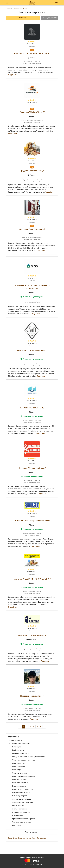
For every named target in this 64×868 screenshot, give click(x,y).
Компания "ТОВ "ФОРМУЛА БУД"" (32, 350)
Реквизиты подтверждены (32, 297)
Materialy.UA (37, 864)
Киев (10, 838)
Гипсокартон (17, 747)
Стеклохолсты (18, 815)
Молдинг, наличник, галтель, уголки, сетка (28, 757)
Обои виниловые (19, 766)
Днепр (15, 838)
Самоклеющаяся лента (21, 793)
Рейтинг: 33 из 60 (32, 102)
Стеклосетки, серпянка (21, 812)
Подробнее (12, 75)
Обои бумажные (18, 763)
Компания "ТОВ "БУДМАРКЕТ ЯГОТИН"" (32, 53)
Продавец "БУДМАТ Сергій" (32, 112)
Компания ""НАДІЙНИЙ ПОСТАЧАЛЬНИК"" (32, 579)
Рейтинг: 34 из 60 (32, 461)
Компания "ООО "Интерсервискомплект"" (32, 521)
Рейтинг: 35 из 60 (32, 401)
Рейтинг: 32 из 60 (32, 220)
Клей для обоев (18, 750)
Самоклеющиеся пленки (22, 822)
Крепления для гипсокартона (23, 819)
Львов (34, 838)
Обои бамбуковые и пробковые (24, 760)
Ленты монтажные (20, 809)
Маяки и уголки (18, 806)
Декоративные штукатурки (23, 802)
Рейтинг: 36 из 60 (32, 44)
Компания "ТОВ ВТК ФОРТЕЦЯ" (32, 635)
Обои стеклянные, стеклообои (24, 776)
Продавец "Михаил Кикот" (32, 696)
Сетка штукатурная (20, 796)
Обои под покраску (20, 773)
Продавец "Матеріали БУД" (32, 171)
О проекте (40, 857)
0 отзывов (32, 46)
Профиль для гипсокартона (23, 789)
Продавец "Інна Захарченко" (32, 229)
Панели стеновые (19, 786)
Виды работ (13, 737)
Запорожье (42, 838)
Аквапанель (17, 825)
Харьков (21, 838)
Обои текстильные (19, 780)
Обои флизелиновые (20, 783)
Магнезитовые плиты (21, 753)
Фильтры (23, 18)
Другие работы (16, 740)
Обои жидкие (17, 770)
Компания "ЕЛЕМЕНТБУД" (32, 408)
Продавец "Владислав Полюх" (32, 468)
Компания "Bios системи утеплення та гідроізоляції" (32, 287)
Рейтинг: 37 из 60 (32, 278)
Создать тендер (50, 18)
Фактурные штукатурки (21, 799)
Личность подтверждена (32, 477)
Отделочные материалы (19, 744)
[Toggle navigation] (7, 3)
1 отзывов (32, 281)
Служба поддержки (28, 857)
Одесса (28, 838)
